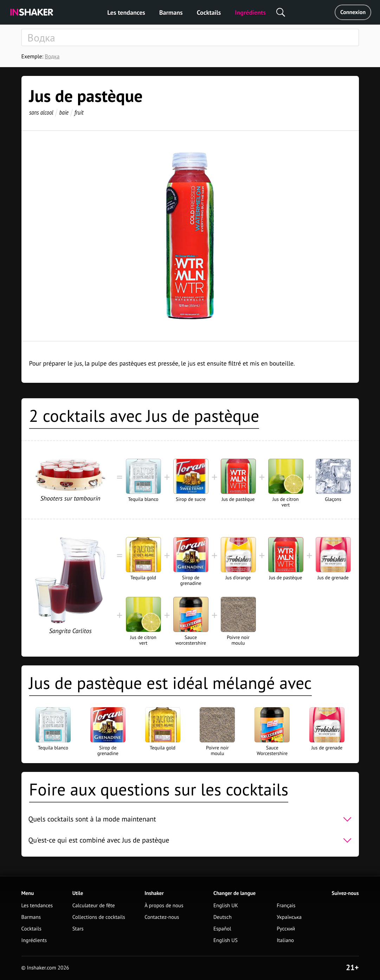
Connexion (353, 12)
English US (226, 940)
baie (64, 112)
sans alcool (41, 112)
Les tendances (126, 12)
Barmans (171, 12)
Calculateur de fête (94, 906)
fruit (79, 112)
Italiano (285, 940)
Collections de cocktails (99, 917)
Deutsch (223, 917)
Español (222, 929)
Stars (78, 929)
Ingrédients (250, 12)
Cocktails (209, 12)
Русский (286, 929)
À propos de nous (164, 906)
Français (286, 906)
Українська (289, 917)
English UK (226, 906)
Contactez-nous (162, 917)
